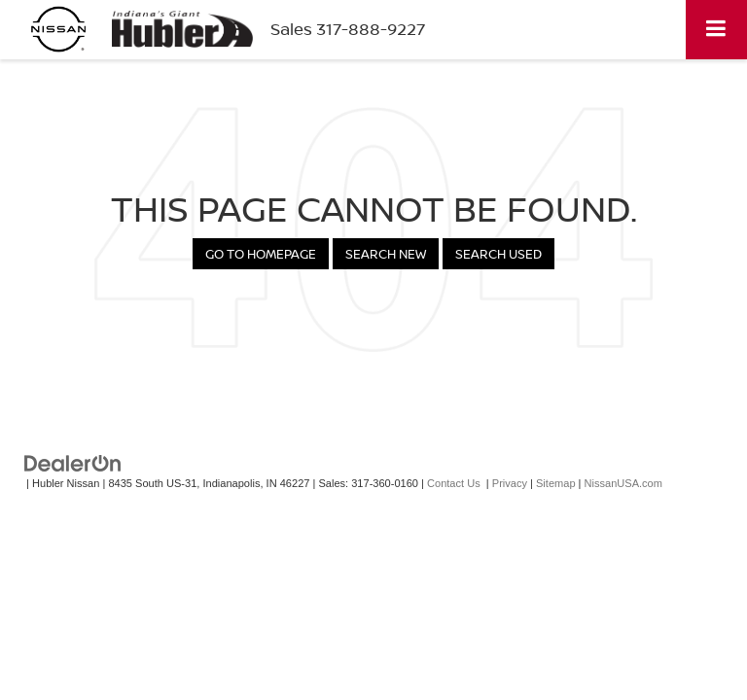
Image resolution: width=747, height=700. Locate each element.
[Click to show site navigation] (716, 30)
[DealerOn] (73, 463)
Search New (386, 254)
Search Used (498, 254)
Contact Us (454, 483)
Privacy (510, 483)
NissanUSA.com (623, 483)
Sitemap (556, 483)
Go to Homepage (261, 254)
